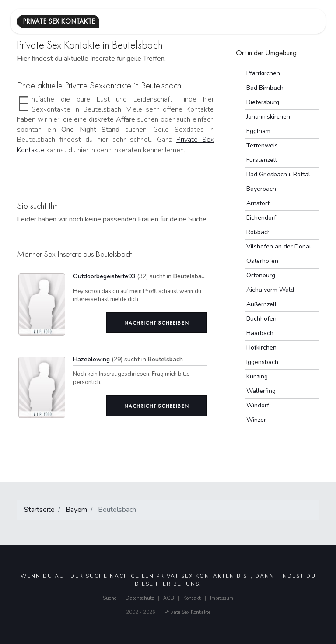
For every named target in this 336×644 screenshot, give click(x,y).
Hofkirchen (261, 348)
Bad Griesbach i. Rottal (278, 174)
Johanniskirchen (268, 117)
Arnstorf (258, 203)
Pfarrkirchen (263, 73)
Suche (110, 598)
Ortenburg (261, 275)
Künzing (257, 376)
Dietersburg (263, 102)
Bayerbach (261, 189)
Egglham (258, 131)
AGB (169, 598)
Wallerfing (261, 391)
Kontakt (192, 598)
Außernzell (261, 304)
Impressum (222, 598)
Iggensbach (262, 362)
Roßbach (259, 232)
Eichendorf (261, 218)
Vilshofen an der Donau (280, 247)
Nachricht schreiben (157, 323)
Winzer (256, 420)
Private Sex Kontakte (187, 612)
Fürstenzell (262, 160)
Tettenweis (262, 145)
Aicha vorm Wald (270, 290)
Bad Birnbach (265, 88)
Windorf (258, 405)
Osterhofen (262, 261)
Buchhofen (261, 319)
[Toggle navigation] (308, 21)
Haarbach (260, 333)
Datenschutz (140, 598)
